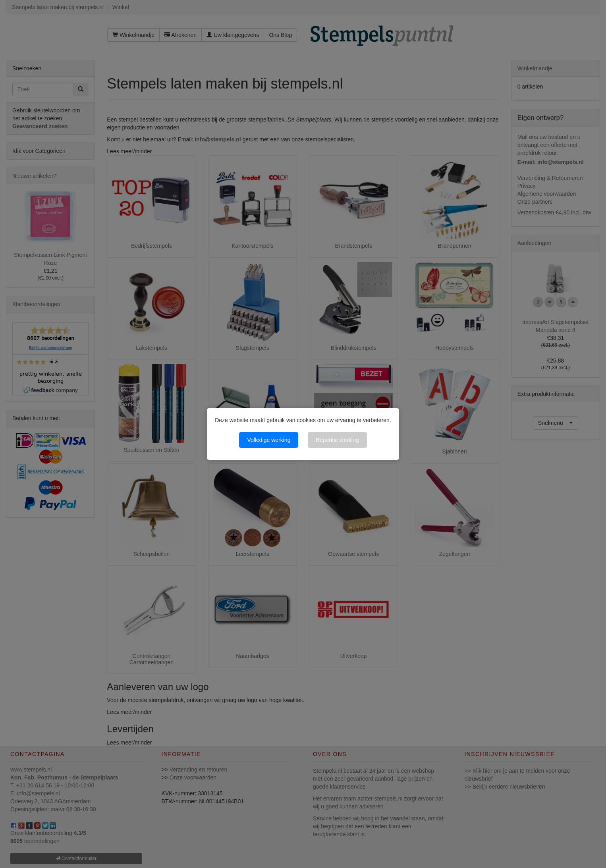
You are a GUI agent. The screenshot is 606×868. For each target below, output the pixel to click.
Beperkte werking (337, 440)
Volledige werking (269, 440)
